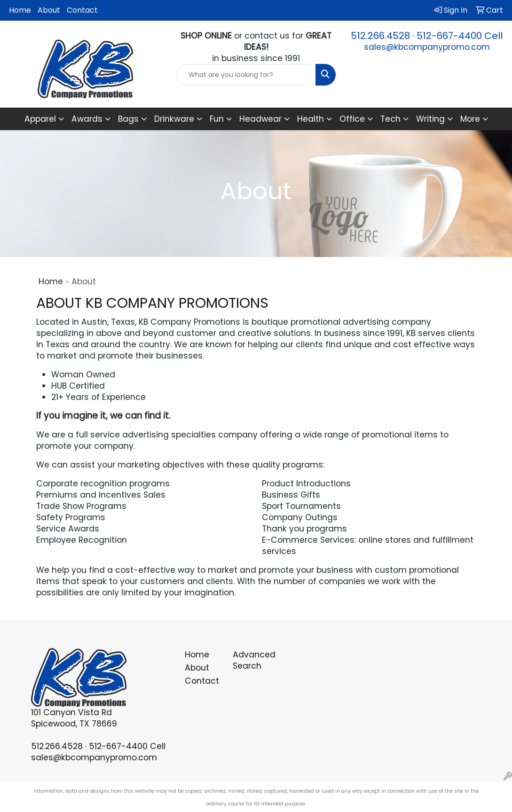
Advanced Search (251, 660)
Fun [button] (217, 119)
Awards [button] (87, 119)
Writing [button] (430, 119)
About (49, 10)
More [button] (470, 119)
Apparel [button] (40, 119)
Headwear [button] (260, 119)
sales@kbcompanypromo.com (427, 47)
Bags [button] (128, 119)
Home (20, 10)
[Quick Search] (246, 75)
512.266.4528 (380, 36)
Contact (82, 10)
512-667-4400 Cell (460, 36)
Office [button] (352, 119)
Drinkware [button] (174, 119)
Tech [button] (390, 119)
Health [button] (311, 119)
